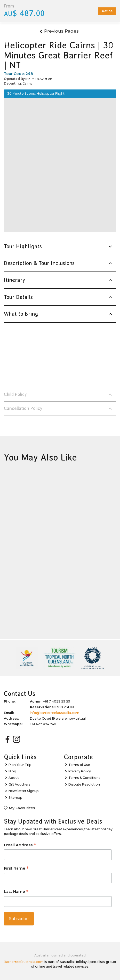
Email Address (20, 845)
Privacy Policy (80, 771)
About (14, 778)
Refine (107, 11)
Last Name (16, 892)
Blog (12, 771)
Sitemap (15, 798)
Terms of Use (79, 765)
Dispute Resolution (84, 784)
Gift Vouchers (19, 784)
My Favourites (22, 808)
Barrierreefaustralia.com (24, 962)
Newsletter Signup (24, 791)
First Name (16, 869)
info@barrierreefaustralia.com (55, 713)
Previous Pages (59, 31)
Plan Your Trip (20, 765)
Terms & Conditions (84, 778)
